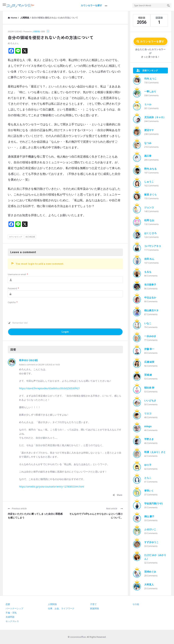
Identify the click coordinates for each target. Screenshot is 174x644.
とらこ (148, 478)
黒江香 (148, 156)
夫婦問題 (10, 617)
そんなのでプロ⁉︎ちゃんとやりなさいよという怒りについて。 (96, 516)
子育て (93, 604)
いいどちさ (150, 401)
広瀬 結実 (149, 362)
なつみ (148, 143)
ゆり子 (148, 465)
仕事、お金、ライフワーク (61, 609)
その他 (136, 604)
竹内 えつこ (150, 79)
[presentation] (34, 311)
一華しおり (150, 91)
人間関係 (36, 31)
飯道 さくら (150, 195)
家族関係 (94, 609)
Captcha (13, 302)
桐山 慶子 (149, 516)
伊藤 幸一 (149, 349)
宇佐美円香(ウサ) (153, 504)
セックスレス (12, 621)
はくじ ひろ (150, 233)
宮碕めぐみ (150, 572)
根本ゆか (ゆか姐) (28, 360)
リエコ (148, 413)
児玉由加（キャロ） (155, 117)
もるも (148, 272)
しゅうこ (149, 182)
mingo (148, 426)
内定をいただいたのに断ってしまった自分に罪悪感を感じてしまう (35, 516)
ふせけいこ (150, 529)
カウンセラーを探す (91, 5)
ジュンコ (149, 207)
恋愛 (8, 604)
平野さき (149, 439)
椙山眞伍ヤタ (151, 310)
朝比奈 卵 (149, 388)
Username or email (18, 274)
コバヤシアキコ (153, 246)
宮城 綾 (148, 375)
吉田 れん (149, 259)
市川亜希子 (150, 285)
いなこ (148, 323)
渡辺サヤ (149, 130)
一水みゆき (150, 336)
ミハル (148, 104)
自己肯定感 (30, 237)
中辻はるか (150, 298)
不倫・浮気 (11, 613)
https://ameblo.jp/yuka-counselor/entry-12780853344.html (52, 487)
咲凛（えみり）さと (155, 452)
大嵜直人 (149, 585)
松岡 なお (149, 220)
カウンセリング (16, 237)
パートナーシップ (14, 609)
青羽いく (149, 491)
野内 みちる (150, 169)
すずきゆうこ (151, 542)
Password (13, 288)
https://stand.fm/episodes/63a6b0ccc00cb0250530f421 (50, 388)
